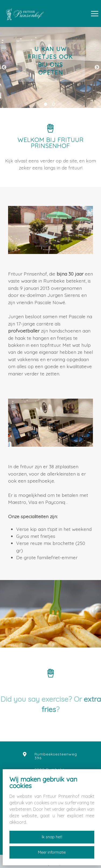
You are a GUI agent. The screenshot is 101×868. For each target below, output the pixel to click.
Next (97, 67)
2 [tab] (55, 105)
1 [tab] (47, 105)
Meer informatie (52, 852)
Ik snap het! (52, 837)
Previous (4, 67)
